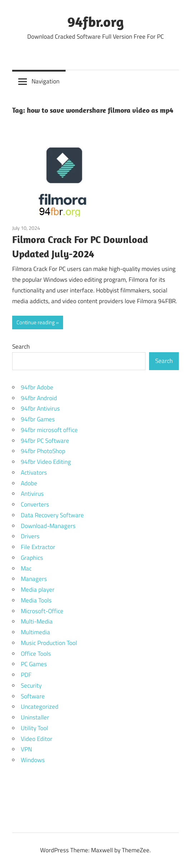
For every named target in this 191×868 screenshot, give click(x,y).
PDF (26, 675)
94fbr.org (96, 21)
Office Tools (36, 654)
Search (21, 346)
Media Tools (36, 600)
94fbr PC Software (45, 441)
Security (31, 685)
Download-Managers (48, 526)
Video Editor (37, 739)
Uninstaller (35, 717)
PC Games (34, 664)
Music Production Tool (49, 643)
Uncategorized (40, 707)
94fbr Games (38, 419)
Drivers (30, 536)
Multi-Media (37, 621)
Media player (38, 590)
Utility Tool (34, 728)
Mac (26, 568)
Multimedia (35, 632)
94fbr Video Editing (46, 462)
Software (33, 696)
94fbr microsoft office (49, 430)
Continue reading (36, 322)
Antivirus (32, 494)
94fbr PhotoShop (43, 451)
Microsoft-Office (42, 611)
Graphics (32, 558)
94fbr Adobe (37, 387)
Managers (34, 579)
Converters (35, 504)
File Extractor (38, 547)
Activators (34, 472)
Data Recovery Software (52, 515)
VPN (26, 749)
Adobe (29, 483)
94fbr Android (39, 398)
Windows (33, 760)
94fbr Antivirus (40, 408)
